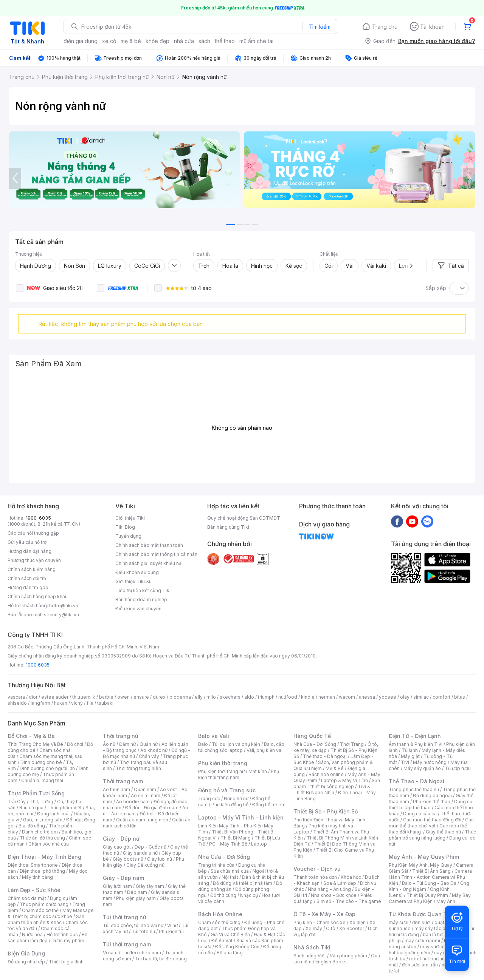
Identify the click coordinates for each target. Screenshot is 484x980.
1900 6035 (38, 665)
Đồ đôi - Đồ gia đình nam (152, 808)
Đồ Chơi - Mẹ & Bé (31, 736)
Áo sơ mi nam (146, 796)
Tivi (405, 762)
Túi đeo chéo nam (141, 953)
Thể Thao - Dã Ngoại (417, 781)
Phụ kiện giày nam (136, 898)
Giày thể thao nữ (443, 832)
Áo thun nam (116, 789)
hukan (61, 703)
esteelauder (55, 697)
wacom (347, 697)
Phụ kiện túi (171, 931)
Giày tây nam (150, 886)
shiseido (17, 703)
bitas (460, 697)
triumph (266, 697)
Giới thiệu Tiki (130, 518)
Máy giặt (410, 756)
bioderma (180, 697)
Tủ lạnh (410, 750)
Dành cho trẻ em (40, 832)
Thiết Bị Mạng (236, 838)
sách (204, 41)
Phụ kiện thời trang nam (239, 774)
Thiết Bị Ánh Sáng (431, 871)
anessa (367, 697)
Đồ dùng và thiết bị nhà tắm (243, 883)
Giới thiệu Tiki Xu (133, 581)
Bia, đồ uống (32, 826)
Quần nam (145, 789)
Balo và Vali (214, 736)
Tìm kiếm (320, 27)
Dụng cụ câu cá (420, 814)
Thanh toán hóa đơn (315, 877)
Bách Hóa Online (220, 914)
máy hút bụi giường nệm (429, 950)
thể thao (225, 41)
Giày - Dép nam (123, 878)
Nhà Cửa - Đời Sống (224, 857)
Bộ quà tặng (230, 953)
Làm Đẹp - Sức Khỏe (34, 890)
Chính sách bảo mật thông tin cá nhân (156, 554)
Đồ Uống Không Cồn (237, 947)
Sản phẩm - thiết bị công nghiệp (337, 783)
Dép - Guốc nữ (150, 847)
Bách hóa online (326, 774)
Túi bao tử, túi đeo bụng (161, 959)
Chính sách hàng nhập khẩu (38, 596)
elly (199, 697)
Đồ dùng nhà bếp (26, 962)
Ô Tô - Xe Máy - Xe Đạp (324, 914)
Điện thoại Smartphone (33, 865)
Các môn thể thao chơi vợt (431, 823)
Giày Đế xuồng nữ (145, 865)
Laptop (259, 844)
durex (159, 697)
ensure (141, 697)
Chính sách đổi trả (27, 578)
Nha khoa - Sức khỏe (334, 895)
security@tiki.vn (61, 615)
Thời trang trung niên (138, 768)
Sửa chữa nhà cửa (230, 871)
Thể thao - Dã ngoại (325, 756)
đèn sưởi (421, 922)
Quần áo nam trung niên (142, 820)
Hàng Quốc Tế (312, 736)
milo (211, 697)
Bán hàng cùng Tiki (228, 527)
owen (123, 697)
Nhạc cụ (249, 895)
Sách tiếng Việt (310, 956)
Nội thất (230, 877)
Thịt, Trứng (41, 802)
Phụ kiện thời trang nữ (221, 771)
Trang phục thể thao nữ (414, 789)
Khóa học (351, 877)
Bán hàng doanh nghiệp (141, 600)
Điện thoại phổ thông (42, 871)
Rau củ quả (31, 808)
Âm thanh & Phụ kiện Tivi (416, 744)
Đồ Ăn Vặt (222, 941)
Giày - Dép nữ (121, 839)
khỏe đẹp (157, 41)
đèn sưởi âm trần (420, 965)
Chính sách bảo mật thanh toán (149, 545)
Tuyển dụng (128, 536)
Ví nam (110, 953)
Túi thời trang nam (127, 944)
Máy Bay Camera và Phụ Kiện (430, 898)
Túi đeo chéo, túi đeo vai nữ (133, 925)
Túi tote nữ (143, 931)
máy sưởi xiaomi (438, 947)
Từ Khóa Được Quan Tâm (422, 914)
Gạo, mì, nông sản (43, 820)
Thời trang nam (123, 781)
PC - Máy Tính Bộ (228, 844)
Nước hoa (32, 934)
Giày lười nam (117, 886)
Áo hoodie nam (133, 802)
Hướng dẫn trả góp (28, 587)
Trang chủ (385, 27)
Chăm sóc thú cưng (219, 922)
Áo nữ (109, 744)
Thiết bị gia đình (66, 962)
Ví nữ (172, 925)
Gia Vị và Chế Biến (230, 934)
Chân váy (149, 756)
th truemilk (84, 697)
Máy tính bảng (37, 877)
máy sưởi (399, 922)
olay (405, 697)
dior (33, 697)
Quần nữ (149, 744)
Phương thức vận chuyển (34, 560)
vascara (16, 697)
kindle (308, 697)
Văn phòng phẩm (348, 956)
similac (421, 697)
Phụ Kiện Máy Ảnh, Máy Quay (420, 865)
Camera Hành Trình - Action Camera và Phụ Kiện (430, 877)
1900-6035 (38, 518)
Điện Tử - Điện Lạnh (415, 736)
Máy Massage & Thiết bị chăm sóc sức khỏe (51, 913)
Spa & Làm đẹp (340, 883)
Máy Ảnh (446, 901)
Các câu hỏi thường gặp (33, 533)
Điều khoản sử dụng (137, 572)
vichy (77, 703)
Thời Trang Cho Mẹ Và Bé (35, 744)
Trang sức (209, 799)
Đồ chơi (75, 744)
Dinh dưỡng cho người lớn (47, 768)
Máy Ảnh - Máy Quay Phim (424, 857)
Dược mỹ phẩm (68, 941)
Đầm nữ (127, 744)
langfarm (40, 703)
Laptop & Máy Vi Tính (344, 780)
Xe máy (314, 928)
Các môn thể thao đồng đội (432, 820)
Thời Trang (352, 744)
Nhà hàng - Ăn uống (329, 889)
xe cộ (109, 41)
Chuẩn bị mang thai (42, 780)
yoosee (388, 697)
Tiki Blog (125, 527)
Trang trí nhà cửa (216, 865)
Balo (203, 744)
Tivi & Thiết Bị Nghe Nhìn (332, 789)
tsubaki (105, 703)
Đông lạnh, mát (54, 814)
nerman (327, 697)
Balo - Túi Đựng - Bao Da (429, 883)
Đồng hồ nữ (236, 799)
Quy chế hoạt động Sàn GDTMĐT (244, 518)
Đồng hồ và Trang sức (227, 790)
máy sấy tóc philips (436, 928)
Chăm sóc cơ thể (40, 910)
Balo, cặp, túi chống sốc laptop (242, 747)
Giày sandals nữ (140, 853)
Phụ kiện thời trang (223, 763)
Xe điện (358, 922)
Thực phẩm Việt (64, 808)
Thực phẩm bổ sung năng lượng (432, 835)
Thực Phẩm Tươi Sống (36, 793)
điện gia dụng (81, 41)
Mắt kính (258, 771)
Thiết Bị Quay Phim (427, 895)
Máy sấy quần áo (422, 768)
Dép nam (137, 892)
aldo (249, 697)
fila (90, 703)
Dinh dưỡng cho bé (41, 762)
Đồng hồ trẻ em (269, 805)
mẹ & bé (131, 41)
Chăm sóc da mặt (27, 898)
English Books (331, 962)
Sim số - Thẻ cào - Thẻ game (349, 901)
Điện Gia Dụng (26, 953)
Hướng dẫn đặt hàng (29, 551)
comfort (441, 697)
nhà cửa (184, 41)
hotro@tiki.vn (64, 606)
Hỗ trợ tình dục (62, 934)
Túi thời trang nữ (125, 917)
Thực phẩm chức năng (44, 904)
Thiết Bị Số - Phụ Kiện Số (326, 811)
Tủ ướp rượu (458, 768)
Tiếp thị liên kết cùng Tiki (143, 590)
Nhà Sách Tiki (312, 947)
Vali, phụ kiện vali (265, 750)
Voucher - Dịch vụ (317, 869)
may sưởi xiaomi (422, 941)
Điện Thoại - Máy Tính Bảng (44, 857)
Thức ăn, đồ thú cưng (42, 838)
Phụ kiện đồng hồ (230, 805)
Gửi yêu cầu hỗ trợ (27, 542)
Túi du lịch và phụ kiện (236, 744)
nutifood (288, 697)
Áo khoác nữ (154, 750)
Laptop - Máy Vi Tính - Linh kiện (241, 817)
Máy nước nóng (430, 762)
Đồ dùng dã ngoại (432, 796)
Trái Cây (17, 802)
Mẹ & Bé (335, 768)
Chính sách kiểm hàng (32, 569)
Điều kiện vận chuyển (138, 609)
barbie (106, 697)
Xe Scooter (352, 928)
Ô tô (331, 928)
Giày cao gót (117, 847)
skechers (230, 697)
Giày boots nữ (128, 859)
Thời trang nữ (121, 736)
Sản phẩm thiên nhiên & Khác (46, 919)
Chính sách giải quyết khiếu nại (149, 563)
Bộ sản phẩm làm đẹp (47, 938)
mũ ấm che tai (256, 41)
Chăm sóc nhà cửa (49, 844)
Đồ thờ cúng (223, 895)
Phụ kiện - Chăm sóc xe (320, 922)
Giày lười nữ (160, 859)
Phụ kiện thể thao (432, 802)
